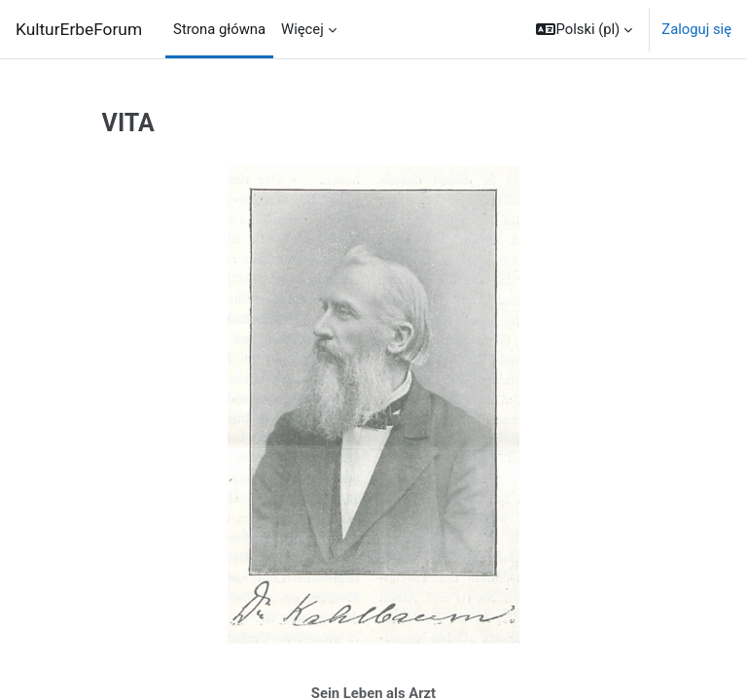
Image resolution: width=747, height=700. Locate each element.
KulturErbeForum (79, 29)
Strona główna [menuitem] (219, 29)
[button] (584, 29)
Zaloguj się (696, 29)
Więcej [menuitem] (302, 29)
